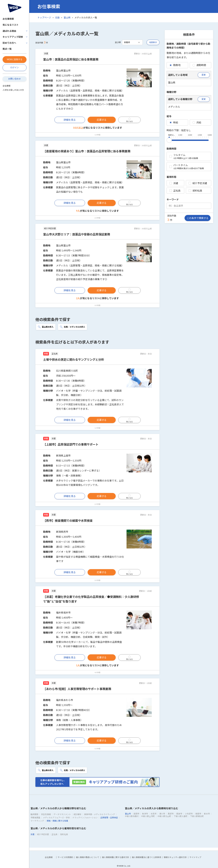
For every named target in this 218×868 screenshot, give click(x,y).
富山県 (67, 18)
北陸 (57, 18)
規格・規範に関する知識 (57, 821)
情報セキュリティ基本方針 (175, 857)
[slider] (169, 140)
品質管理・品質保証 (109, 818)
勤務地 (175, 65)
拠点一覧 (7, 49)
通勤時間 (199, 65)
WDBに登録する (15, 59)
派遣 (174, 183)
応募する (102, 120)
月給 (197, 122)
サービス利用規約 (65, 857)
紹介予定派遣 (198, 183)
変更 (204, 75)
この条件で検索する (198, 218)
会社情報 (6, 86)
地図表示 (153, 42)
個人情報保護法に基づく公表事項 (146, 857)
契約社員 (195, 191)
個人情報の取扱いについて (88, 857)
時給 (174, 122)
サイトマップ (195, 857)
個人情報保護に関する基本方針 (116, 857)
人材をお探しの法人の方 (13, 90)
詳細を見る (70, 120)
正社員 (175, 191)
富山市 (128, 814)
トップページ (44, 18)
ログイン (15, 67)
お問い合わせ (15, 79)
